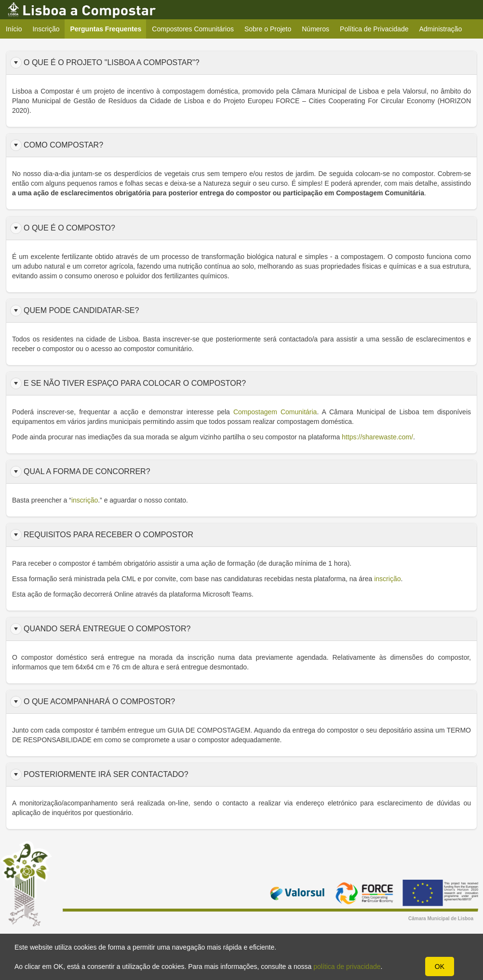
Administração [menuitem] (440, 29)
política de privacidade (347, 966)
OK (440, 966)
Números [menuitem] (315, 29)
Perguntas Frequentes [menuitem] (109, 29)
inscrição (387, 579)
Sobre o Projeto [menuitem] (268, 29)
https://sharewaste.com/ (377, 437)
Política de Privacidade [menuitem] (374, 29)
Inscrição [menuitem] (46, 29)
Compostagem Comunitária (275, 412)
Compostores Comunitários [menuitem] (193, 29)
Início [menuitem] (14, 29)
